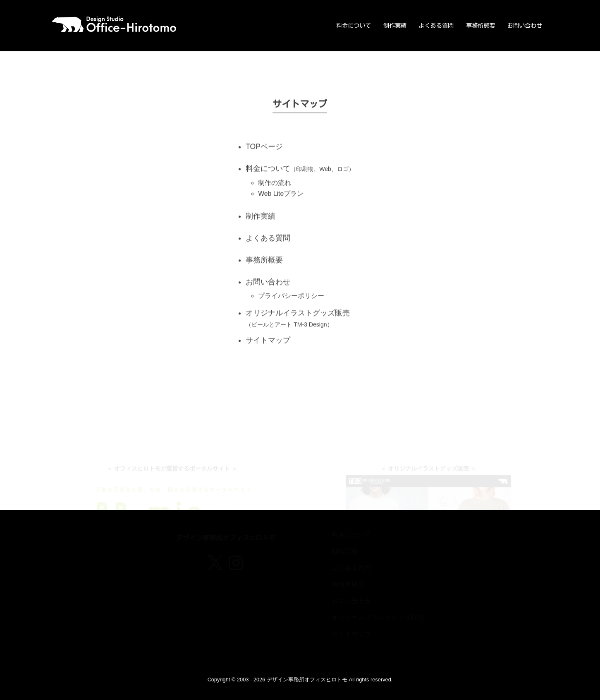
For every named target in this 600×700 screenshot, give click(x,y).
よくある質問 (436, 25)
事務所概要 (480, 25)
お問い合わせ (525, 25)
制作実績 (395, 25)
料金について (354, 25)
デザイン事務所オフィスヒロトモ (307, 680)
